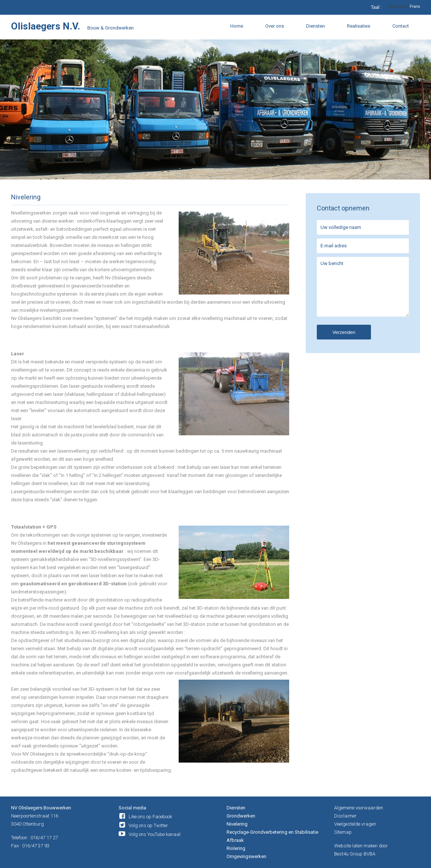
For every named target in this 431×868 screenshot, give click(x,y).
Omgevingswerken (246, 856)
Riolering (236, 848)
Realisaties (359, 26)
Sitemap (343, 832)
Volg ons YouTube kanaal (155, 834)
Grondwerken (241, 816)
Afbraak (235, 840)
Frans (415, 6)
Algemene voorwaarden (359, 808)
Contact (401, 26)
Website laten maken (356, 846)
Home (237, 26)
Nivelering (237, 824)
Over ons (275, 26)
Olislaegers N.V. (45, 26)
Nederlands (397, 6)
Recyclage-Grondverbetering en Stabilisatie (272, 832)
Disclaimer (345, 816)
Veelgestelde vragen (355, 824)
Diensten (316, 26)
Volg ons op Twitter (148, 825)
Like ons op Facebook (150, 817)
